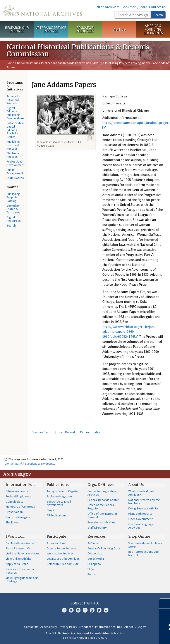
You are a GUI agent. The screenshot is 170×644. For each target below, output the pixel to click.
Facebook (64, 610)
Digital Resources (14, 219)
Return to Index (90, 432)
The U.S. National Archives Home (43, 11)
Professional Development (15, 163)
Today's (63, 491)
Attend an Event (57, 543)
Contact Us (157, 7)
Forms (92, 574)
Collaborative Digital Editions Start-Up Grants (15, 130)
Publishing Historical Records (13, 145)
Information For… (21, 485)
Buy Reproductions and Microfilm (143, 553)
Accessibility (49, 627)
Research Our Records (17, 29)
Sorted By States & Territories (13, 209)
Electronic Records (13, 155)
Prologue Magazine (59, 496)
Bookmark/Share (134, 7)
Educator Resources (85, 29)
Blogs (50, 510)
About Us (136, 485)
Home (10, 63)
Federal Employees (18, 496)
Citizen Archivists (107, 7)
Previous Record (43, 432)
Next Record (67, 432)
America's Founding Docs (104, 548)
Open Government (140, 519)
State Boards (15, 178)
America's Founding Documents (153, 29)
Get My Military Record (20, 543)
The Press (12, 522)
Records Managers (18, 517)
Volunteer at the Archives (63, 559)
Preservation (14, 512)
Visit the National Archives (23, 553)
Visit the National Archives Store (145, 545)
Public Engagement (15, 171)
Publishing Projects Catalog (13, 197)
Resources (97, 536)
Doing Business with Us (143, 508)
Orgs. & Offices (101, 485)
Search (158, 15)
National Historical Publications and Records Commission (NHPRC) (60, 63)
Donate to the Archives (62, 548)
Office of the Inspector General (102, 515)
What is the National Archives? (141, 493)
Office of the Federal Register (101, 507)
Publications (58, 485)
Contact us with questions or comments (29, 464)
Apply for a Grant (17, 564)
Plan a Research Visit (19, 548)
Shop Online (139, 536)
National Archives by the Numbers (144, 502)
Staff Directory (97, 528)
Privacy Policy (68, 627)
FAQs (91, 569)
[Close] (165, 603)
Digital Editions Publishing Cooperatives (15, 113)
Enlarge (91, 137)
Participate (56, 536)
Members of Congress (20, 507)
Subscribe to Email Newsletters (59, 503)
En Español (94, 564)
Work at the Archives (60, 553)
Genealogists (14, 502)
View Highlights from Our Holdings (22, 580)
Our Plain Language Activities (141, 526)
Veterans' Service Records (51, 29)
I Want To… (15, 536)
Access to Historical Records (13, 100)
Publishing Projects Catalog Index (127, 63)
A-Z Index (94, 543)
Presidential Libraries (101, 522)
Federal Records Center (103, 500)
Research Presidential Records (20, 571)
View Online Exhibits (19, 559)
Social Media (96, 559)
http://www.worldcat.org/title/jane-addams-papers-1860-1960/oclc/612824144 (130, 332)
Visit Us (119, 29)
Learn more (131, 636)
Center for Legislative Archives (102, 493)
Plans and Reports (140, 514)
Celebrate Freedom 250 (62, 564)
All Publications (57, 515)
